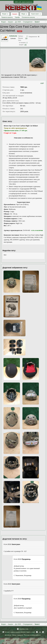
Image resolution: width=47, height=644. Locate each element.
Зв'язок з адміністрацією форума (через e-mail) (20, 632)
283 (26, 45)
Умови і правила (17, 635)
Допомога (8, 635)
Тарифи (17, 17)
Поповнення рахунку (28, 17)
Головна (37, 632)
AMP (42, 83)
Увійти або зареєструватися (24, 2)
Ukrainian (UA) (24, 629)
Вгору (40, 632)
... (37, 17)
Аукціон (15, 14)
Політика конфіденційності (32, 635)
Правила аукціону (7, 17)
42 (39, 37)
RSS (43, 632)
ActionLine (13, 36)
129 (26, 38)
